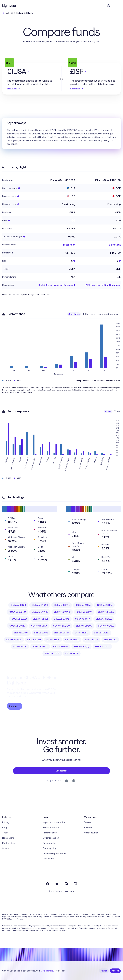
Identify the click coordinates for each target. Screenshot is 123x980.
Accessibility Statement (55, 853)
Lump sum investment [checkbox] (109, 314)
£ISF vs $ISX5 (53, 640)
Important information (54, 822)
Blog (5, 828)
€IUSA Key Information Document (57, 285)
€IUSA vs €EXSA (106, 626)
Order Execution (51, 838)
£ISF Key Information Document (103, 285)
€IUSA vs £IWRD (17, 626)
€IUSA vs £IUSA (83, 605)
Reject (104, 971)
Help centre (8, 838)
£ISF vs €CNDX (102, 647)
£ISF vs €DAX (110, 640)
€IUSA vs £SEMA (104, 605)
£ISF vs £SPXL (72, 640)
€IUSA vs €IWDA (104, 619)
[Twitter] (57, 884)
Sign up (15, 706)
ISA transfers (9, 843)
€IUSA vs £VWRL (40, 612)
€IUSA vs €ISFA (83, 619)
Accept (115, 971)
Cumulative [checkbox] (74, 314)
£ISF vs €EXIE (72, 653)
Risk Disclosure (50, 833)
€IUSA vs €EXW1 (84, 612)
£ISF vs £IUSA (91, 640)
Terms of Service (51, 828)
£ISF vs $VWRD (101, 633)
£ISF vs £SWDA (61, 647)
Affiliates (88, 828)
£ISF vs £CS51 (34, 640)
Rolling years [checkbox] (89, 314)
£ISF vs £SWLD (40, 647)
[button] (30, 71)
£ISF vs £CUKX (21, 633)
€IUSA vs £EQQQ (61, 626)
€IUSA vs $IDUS (18, 605)
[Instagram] (75, 884)
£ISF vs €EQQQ (81, 647)
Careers (87, 822)
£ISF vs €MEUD (52, 653)
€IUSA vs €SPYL (62, 605)
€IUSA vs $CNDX (39, 626)
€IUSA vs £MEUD (84, 626)
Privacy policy (50, 843)
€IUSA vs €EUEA (106, 612)
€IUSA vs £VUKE (61, 619)
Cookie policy (50, 848)
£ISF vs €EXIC (20, 647)
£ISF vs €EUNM (61, 633)
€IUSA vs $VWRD (62, 612)
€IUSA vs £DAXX (19, 619)
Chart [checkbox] (108, 411)
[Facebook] (48, 884)
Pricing (6, 822)
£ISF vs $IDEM (81, 633)
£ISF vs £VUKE (41, 633)
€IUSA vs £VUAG (40, 605)
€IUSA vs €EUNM (18, 612)
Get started (61, 771)
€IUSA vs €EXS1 (40, 619)
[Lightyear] (10, 6)
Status (6, 848)
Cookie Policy (48, 971)
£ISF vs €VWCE (14, 640)
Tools (5, 833)
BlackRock (69, 245)
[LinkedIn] (66, 884)
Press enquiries (91, 833)
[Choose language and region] (108, 6)
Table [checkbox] (117, 411)
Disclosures (49, 859)
